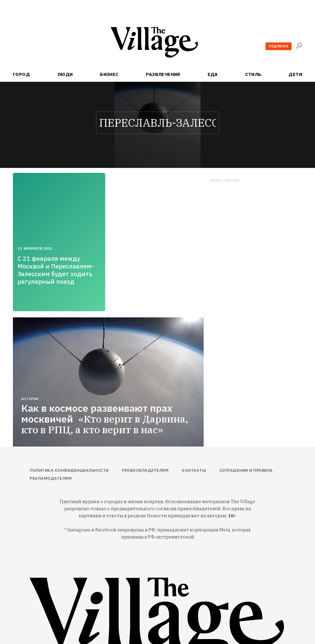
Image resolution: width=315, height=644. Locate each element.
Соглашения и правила (246, 470)
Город (21, 74)
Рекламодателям (51, 478)
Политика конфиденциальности (69, 470)
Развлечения (163, 74)
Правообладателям (145, 470)
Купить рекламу (225, 181)
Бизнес (109, 74)
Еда (213, 74)
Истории (30, 399)
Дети (295, 74)
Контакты (194, 470)
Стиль (253, 74)
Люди (65, 74)
